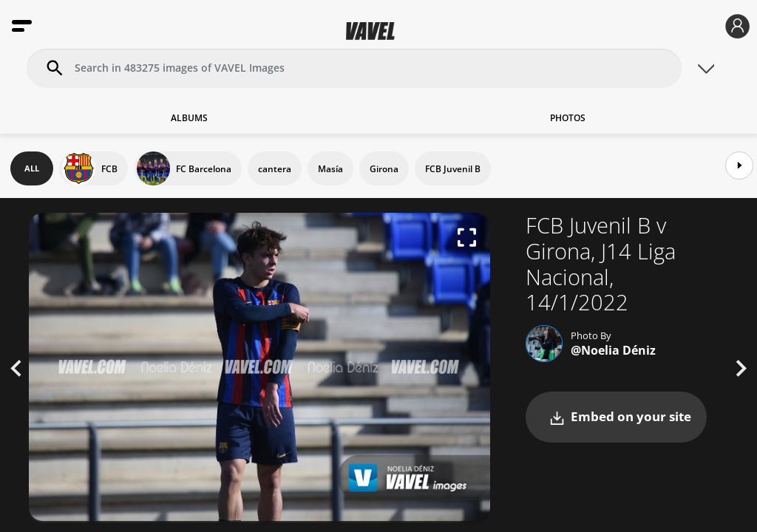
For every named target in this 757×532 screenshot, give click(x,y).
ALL (32, 168)
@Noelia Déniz (613, 350)
